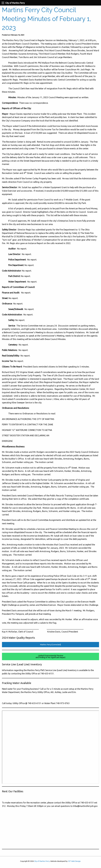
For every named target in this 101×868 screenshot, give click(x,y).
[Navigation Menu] (3, 3)
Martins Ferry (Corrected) (50, 645)
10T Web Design (74, 861)
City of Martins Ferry (42, 861)
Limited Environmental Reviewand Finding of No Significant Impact (50, 656)
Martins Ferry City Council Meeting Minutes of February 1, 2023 (46, 19)
